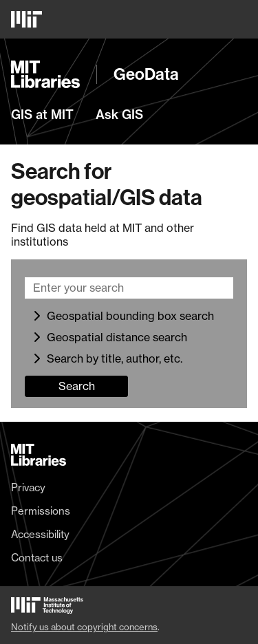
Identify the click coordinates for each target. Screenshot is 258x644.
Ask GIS (119, 115)
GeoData (146, 74)
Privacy (28, 488)
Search (77, 386)
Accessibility (40, 535)
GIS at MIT (42, 115)
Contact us (37, 558)
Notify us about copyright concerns (84, 627)
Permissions (41, 511)
